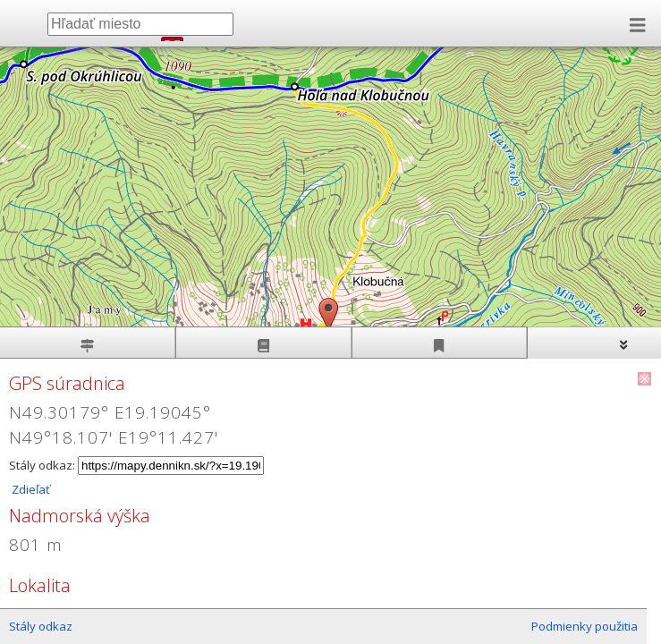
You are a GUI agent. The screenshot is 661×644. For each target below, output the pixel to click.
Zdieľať (30, 489)
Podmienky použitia (585, 626)
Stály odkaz (41, 626)
